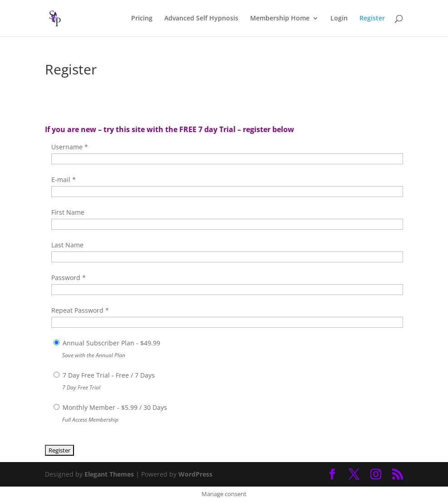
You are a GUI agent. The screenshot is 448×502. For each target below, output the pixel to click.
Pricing (142, 19)
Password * (69, 278)
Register (372, 19)
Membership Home (280, 19)
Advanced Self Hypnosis (201, 19)
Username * (70, 147)
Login (339, 19)
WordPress (195, 474)
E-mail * (64, 180)
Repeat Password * (80, 310)
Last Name (67, 245)
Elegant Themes (109, 474)
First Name (68, 212)
